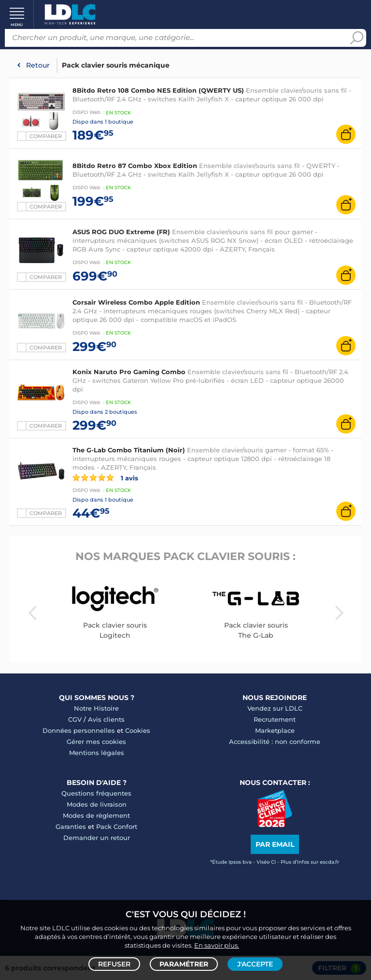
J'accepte (255, 964)
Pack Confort (117, 826)
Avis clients (106, 719)
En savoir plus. (217, 944)
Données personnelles (79, 730)
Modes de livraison (97, 804)
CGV (75, 719)
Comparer (46, 348)
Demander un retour (97, 838)
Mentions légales (97, 753)
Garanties (71, 826)
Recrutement (275, 719)
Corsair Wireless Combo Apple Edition (136, 302)
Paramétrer (184, 964)
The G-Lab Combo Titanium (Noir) (129, 450)
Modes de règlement (96, 815)
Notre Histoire (96, 708)
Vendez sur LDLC (275, 708)
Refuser (114, 964)
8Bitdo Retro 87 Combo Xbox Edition (135, 166)
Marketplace (275, 730)
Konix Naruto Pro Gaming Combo (129, 372)
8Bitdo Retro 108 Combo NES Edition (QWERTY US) (158, 90)
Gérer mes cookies (96, 742)
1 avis (105, 477)
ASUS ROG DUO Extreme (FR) (122, 232)
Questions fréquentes (96, 793)
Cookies (138, 730)
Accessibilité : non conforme (275, 742)
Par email (275, 844)
